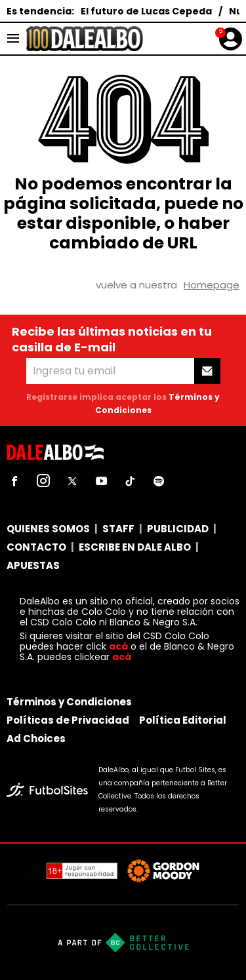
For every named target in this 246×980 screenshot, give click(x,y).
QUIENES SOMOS (48, 529)
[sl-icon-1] (14, 481)
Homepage (212, 285)
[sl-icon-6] (159, 481)
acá (118, 646)
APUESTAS (33, 565)
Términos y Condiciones (69, 702)
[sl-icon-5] (130, 481)
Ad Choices (36, 738)
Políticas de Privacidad (68, 720)
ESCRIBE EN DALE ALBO (135, 547)
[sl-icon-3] (72, 481)
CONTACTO (36, 547)
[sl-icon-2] (43, 481)
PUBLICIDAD (178, 529)
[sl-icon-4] (101, 481)
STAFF (118, 529)
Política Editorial (183, 720)
